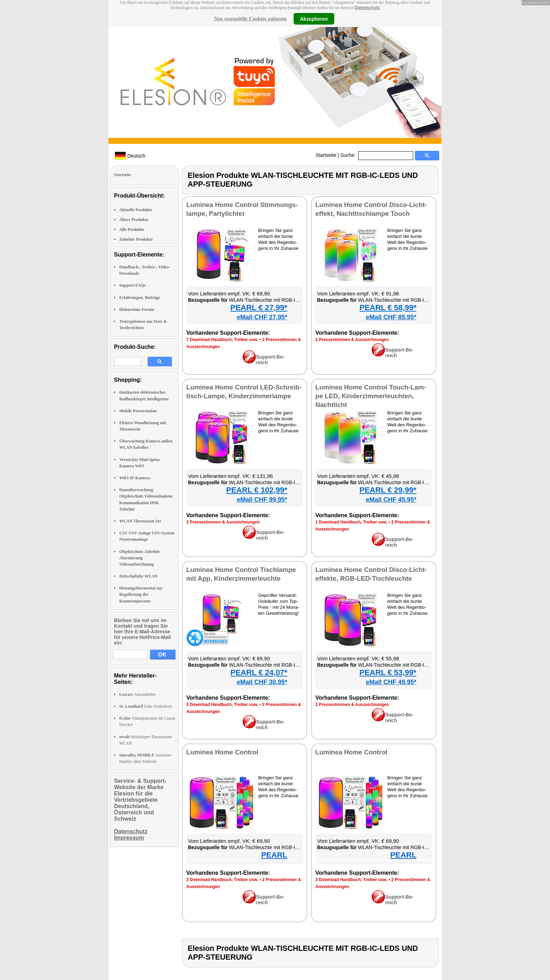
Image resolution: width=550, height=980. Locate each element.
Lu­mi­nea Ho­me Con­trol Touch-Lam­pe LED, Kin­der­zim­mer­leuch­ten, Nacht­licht (371, 396)
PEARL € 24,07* (259, 672)
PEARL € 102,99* (257, 490)
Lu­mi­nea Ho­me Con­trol (222, 752)
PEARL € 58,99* (388, 308)
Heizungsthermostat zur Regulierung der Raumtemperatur (141, 594)
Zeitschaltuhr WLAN (138, 576)
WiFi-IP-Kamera (135, 478)
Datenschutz (367, 8)
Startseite (326, 155)
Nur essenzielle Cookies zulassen (250, 19)
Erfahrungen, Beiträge (140, 298)
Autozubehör (137, 694)
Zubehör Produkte (136, 239)
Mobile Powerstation (138, 411)
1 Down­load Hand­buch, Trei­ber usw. (351, 522)
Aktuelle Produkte (136, 210)
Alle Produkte (132, 229)
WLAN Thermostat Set (140, 521)
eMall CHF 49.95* (391, 682)
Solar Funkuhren (146, 706)
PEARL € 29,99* (388, 490)
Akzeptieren (314, 19)
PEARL (274, 855)
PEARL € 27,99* (259, 308)
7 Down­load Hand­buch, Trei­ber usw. (222, 340)
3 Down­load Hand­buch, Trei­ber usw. (222, 705)
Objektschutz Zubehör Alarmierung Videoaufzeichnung (140, 558)
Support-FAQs (132, 285)
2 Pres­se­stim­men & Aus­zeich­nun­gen (352, 340)
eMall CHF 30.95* (262, 682)
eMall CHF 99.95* (262, 500)
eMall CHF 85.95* (391, 317)
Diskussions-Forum (137, 309)
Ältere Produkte (134, 220)
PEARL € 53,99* (388, 672)
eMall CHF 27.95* (262, 317)
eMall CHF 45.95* (391, 500)
